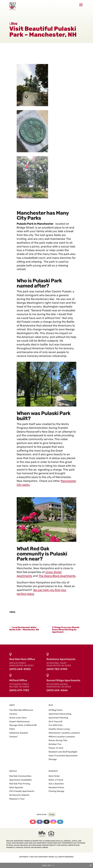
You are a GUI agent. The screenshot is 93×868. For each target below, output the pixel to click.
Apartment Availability (21, 780)
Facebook (40, 822)
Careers (13, 714)
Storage (53, 759)
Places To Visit (56, 748)
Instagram (53, 822)
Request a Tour (17, 799)
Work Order (54, 776)
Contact (13, 737)
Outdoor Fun (55, 744)
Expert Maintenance (20, 721)
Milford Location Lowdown (62, 737)
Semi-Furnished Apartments (63, 756)
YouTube (33, 822)
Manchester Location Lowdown (64, 733)
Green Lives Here (18, 718)
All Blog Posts (56, 710)
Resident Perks (56, 787)
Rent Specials (16, 787)
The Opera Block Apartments (57, 576)
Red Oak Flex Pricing (20, 784)
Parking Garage (56, 791)
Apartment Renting (58, 718)
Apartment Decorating (60, 714)
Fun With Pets (56, 725)
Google (52, 815)
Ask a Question (56, 784)
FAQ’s (12, 729)
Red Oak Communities (20, 776)
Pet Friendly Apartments (22, 791)
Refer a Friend (56, 780)
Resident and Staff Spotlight (63, 752)
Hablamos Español (19, 733)
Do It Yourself (55, 721)
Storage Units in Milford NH (23, 725)
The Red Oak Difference (21, 710)
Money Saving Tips (58, 740)
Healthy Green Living (59, 729)
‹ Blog (13, 23)
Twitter (47, 822)
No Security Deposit (19, 795)
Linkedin (60, 822)
